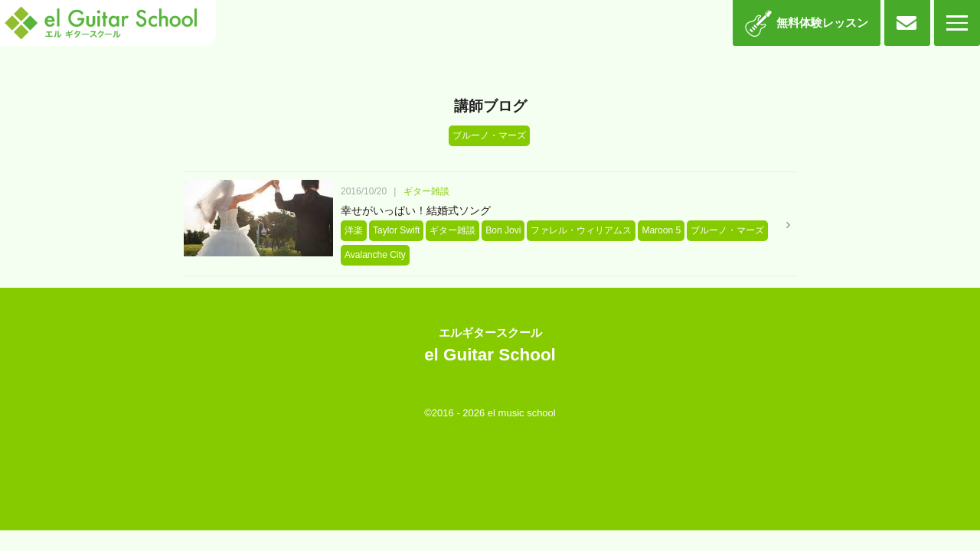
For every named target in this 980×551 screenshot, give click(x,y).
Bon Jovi (503, 230)
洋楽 (354, 230)
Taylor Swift (396, 230)
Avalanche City (375, 255)
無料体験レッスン (822, 23)
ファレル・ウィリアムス (581, 230)
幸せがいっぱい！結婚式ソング (416, 210)
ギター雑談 (426, 191)
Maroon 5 (661, 230)
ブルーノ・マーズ (727, 230)
